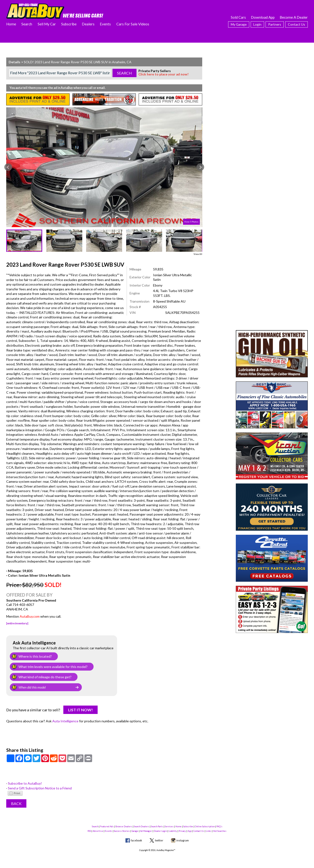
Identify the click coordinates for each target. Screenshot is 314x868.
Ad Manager (146, 831)
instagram (183, 840)
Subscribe (69, 24)
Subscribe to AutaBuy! (25, 783)
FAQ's (219, 826)
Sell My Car (47, 24)
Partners (275, 24)
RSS (89, 831)
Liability (173, 831)
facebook (136, 840)
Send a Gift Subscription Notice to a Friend (40, 788)
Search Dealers (142, 826)
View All (198, 254)
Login (257, 24)
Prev (8, 167)
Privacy (182, 831)
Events (105, 24)
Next (200, 167)
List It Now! (80, 710)
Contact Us (296, 24)
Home (11, 24)
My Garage (239, 24)
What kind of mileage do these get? (45, 677)
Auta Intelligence (65, 721)
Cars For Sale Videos (133, 24)
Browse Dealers (124, 826)
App (190, 831)
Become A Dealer (294, 17)
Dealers (88, 24)
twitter (159, 840)
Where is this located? (35, 656)
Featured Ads (107, 826)
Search (27, 24)
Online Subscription (205, 826)
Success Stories (122, 831)
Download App (263, 17)
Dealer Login (160, 831)
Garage (135, 831)
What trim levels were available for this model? (53, 667)
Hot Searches (220, 831)
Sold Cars (238, 17)
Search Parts (157, 826)
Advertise (98, 831)
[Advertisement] (272, 87)
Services (169, 826)
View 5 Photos (191, 222)
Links (209, 831)
